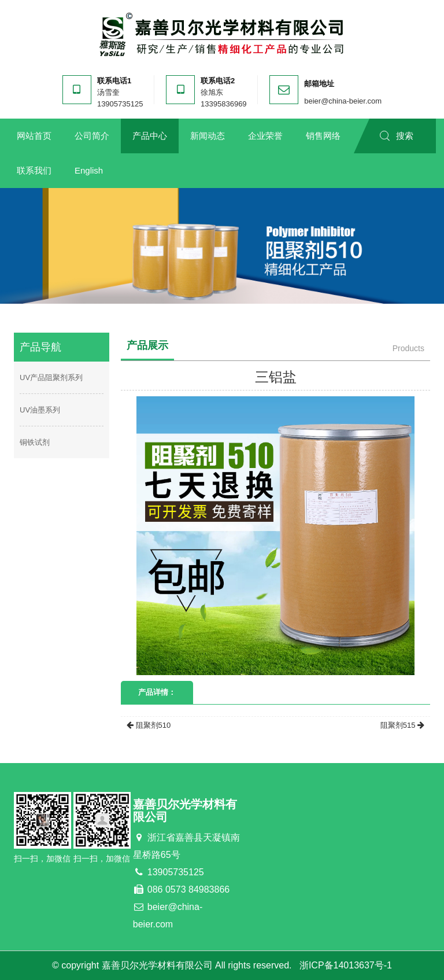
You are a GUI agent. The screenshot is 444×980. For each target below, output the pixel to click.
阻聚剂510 (149, 725)
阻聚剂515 (402, 725)
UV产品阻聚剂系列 (51, 377)
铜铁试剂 (35, 442)
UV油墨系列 (40, 410)
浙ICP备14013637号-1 (346, 965)
